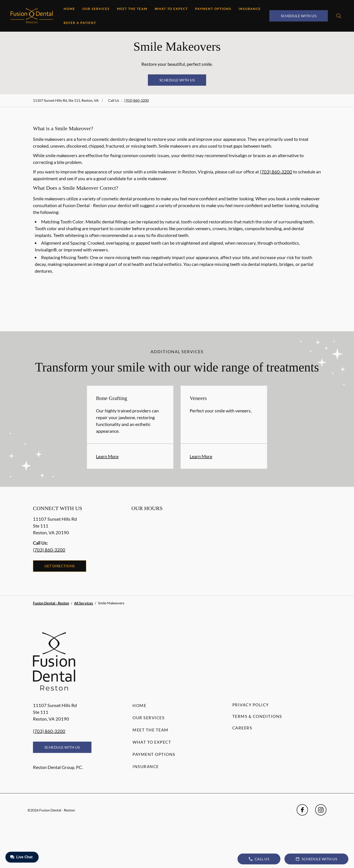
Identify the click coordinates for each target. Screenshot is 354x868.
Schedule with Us (299, 16)
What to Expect (171, 9)
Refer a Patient (80, 23)
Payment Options (213, 9)
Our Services (96, 9)
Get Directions (60, 566)
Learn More (107, 456)
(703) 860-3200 (136, 100)
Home (69, 9)
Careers (242, 728)
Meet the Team (132, 9)
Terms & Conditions (257, 716)
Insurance (250, 9)
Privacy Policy (251, 705)
